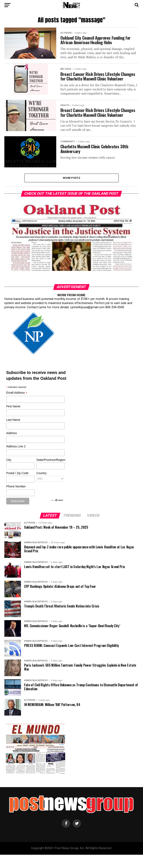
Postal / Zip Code (17, 487)
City (9, 473)
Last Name (13, 433)
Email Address (17, 406)
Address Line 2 (16, 460)
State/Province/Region (50, 473)
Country (41, 487)
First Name (13, 420)
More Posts (71, 191)
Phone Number (16, 500)
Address (12, 447)
